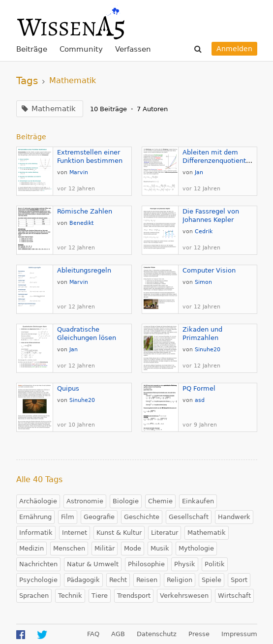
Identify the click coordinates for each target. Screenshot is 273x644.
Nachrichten (38, 564)
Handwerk (234, 517)
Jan (199, 172)
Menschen (69, 548)
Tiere (100, 596)
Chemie (160, 501)
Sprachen (34, 596)
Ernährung (35, 517)
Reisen (147, 580)
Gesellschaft (189, 517)
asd (200, 400)
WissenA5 (70, 22)
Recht (118, 580)
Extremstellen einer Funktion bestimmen (90, 156)
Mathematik (207, 533)
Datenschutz (157, 634)
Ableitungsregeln (84, 270)
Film (68, 517)
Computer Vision (209, 270)
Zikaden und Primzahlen (202, 334)
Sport (239, 580)
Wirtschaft (234, 596)
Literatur (165, 533)
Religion (180, 580)
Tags (27, 81)
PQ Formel (199, 388)
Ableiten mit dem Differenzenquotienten (218, 156)
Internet (75, 533)
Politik (215, 564)
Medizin (31, 548)
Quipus (68, 388)
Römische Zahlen (85, 211)
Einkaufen (198, 501)
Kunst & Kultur (119, 533)
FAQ (93, 634)
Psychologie (38, 580)
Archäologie (38, 501)
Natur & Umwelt (93, 564)
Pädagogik (83, 580)
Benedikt (81, 223)
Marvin (79, 172)
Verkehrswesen (184, 596)
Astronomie (85, 501)
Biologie (126, 501)
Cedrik (204, 231)
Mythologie (196, 548)
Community (81, 49)
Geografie (99, 517)
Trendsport (134, 596)
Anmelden (234, 49)
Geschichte (142, 517)
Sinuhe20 (208, 350)
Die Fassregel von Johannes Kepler (211, 215)
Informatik (36, 533)
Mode (133, 548)
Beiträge (32, 49)
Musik (160, 548)
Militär (105, 548)
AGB (118, 634)
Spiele (212, 580)
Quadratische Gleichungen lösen (87, 334)
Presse (199, 634)
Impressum (239, 634)
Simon (203, 282)
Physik (185, 564)
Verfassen (133, 49)
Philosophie (146, 564)
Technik (70, 596)
